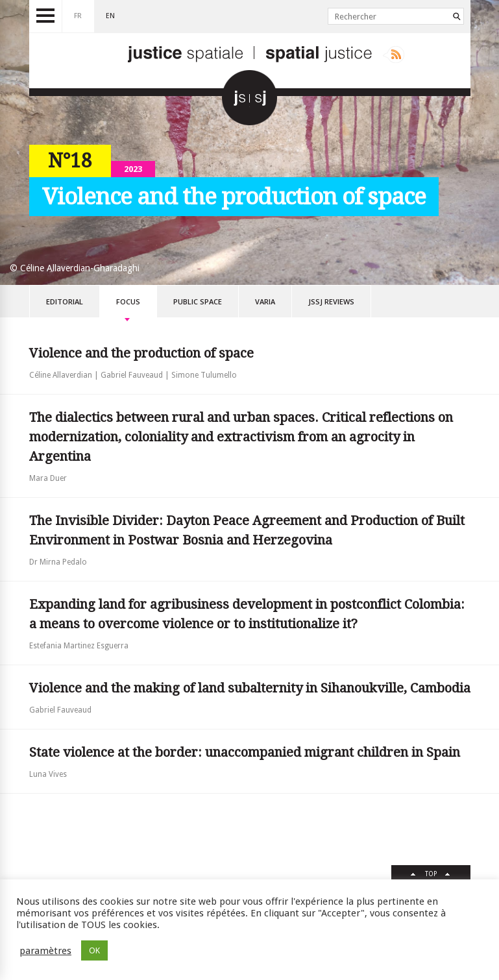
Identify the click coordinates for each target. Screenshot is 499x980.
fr (78, 16)
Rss (394, 55)
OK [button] (94, 950)
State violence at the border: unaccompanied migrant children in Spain (245, 752)
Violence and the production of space (141, 353)
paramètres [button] (45, 951)
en (110, 16)
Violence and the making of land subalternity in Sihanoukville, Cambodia (250, 688)
